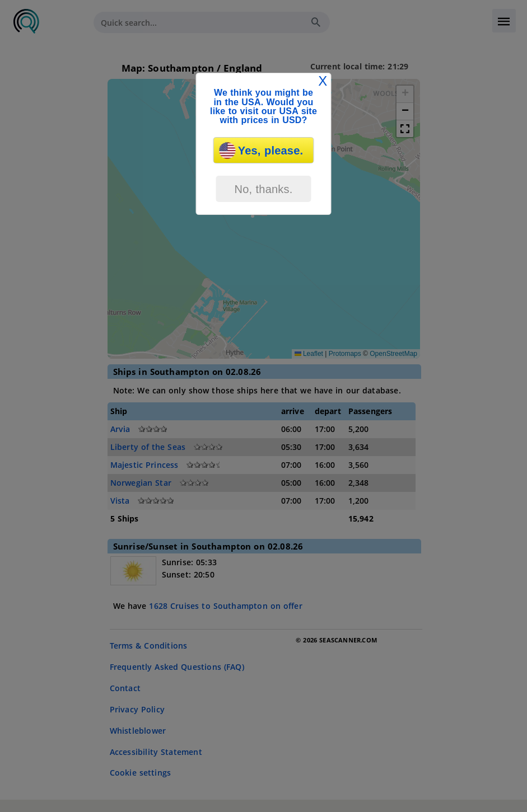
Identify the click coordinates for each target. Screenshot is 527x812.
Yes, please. (261, 151)
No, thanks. (263, 189)
